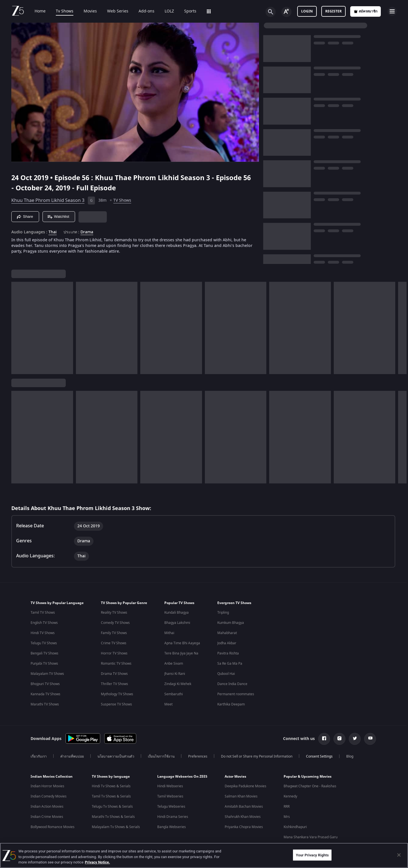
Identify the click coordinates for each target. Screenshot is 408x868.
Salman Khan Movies (241, 796)
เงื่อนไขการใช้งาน (161, 756)
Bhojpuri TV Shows (45, 684)
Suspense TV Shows (116, 704)
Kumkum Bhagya (231, 623)
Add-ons (143, 11)
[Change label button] (286, 12)
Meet (168, 704)
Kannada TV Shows (45, 694)
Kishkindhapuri (295, 827)
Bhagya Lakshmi (177, 623)
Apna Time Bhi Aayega (182, 643)
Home (36, 11)
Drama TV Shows (114, 674)
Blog (350, 756)
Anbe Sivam (174, 664)
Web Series (114, 11)
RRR (287, 807)
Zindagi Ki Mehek (178, 684)
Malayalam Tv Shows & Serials (116, 827)
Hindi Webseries (170, 786)
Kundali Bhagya (177, 613)
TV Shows (122, 200)
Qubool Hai (226, 674)
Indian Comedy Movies (49, 796)
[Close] (399, 855)
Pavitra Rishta (228, 653)
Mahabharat (227, 633)
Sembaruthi (174, 694)
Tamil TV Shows (43, 613)
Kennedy (290, 796)
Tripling (223, 613)
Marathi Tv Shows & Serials (113, 817)
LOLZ (165, 11)
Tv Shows (61, 11)
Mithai (169, 633)
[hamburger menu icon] (392, 11)
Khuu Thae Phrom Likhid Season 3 (48, 201)
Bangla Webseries (172, 827)
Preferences (198, 756)
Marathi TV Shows (45, 704)
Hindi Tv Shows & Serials (111, 786)
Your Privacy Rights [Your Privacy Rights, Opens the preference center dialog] (312, 855)
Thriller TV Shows (114, 684)
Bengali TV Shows (44, 653)
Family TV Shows (114, 633)
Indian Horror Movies (47, 786)
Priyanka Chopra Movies (244, 827)
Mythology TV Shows (117, 694)
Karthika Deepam (231, 704)
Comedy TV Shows (115, 623)
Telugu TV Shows (44, 643)
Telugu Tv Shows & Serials (112, 807)
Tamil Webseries (170, 796)
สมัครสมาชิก (365, 11)
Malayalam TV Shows (47, 674)
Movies (86, 11)
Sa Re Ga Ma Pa (230, 664)
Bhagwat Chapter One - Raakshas (310, 786)
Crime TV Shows (114, 643)
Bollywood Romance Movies (53, 827)
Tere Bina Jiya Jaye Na (181, 653)
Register (333, 11)
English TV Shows (44, 623)
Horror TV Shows (114, 653)
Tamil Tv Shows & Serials (111, 796)
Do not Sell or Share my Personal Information (257, 756)
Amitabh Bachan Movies (244, 807)
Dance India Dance (232, 684)
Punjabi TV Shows (44, 664)
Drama (87, 232)
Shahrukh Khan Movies (243, 817)
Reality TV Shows (114, 613)
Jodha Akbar (227, 643)
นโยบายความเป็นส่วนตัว (116, 756)
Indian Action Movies (47, 807)
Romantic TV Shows (116, 664)
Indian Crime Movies (47, 817)
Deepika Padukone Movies (246, 786)
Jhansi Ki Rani (175, 674)
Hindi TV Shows (43, 633)
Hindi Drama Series (173, 817)
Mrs (287, 817)
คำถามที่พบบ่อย (72, 756)
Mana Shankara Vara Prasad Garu (311, 837)
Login (307, 11)
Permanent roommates (236, 694)
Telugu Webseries (171, 807)
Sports (186, 11)
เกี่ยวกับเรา (39, 756)
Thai (53, 232)
